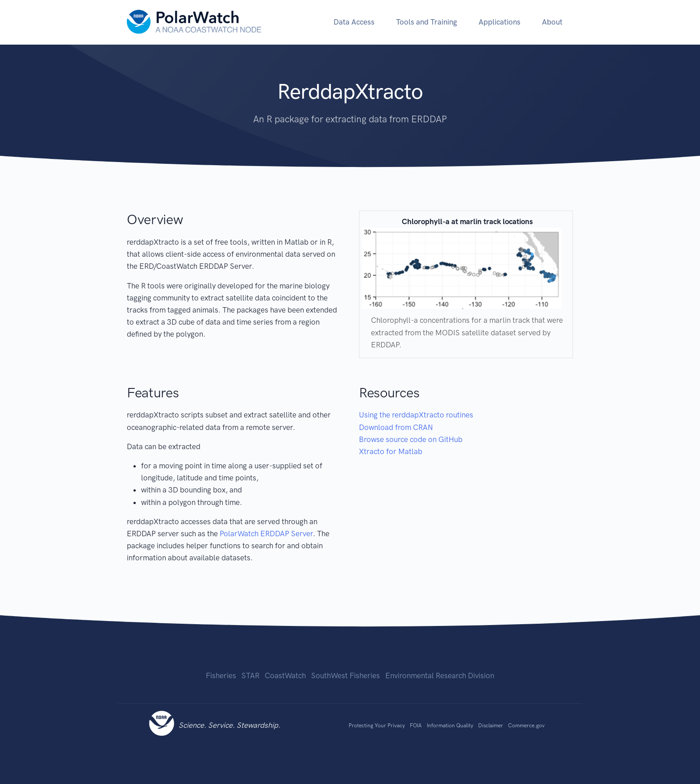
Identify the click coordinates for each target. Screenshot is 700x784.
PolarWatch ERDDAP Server (266, 534)
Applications (500, 22)
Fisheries (221, 676)
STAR (250, 676)
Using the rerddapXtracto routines (416, 415)
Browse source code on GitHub (411, 439)
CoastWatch (285, 676)
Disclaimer (491, 726)
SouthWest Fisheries (346, 676)
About (552, 22)
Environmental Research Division (440, 676)
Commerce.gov (526, 726)
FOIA (416, 726)
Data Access (354, 22)
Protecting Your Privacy (377, 726)
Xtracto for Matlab (391, 451)
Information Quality (450, 726)
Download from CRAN (396, 427)
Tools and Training (427, 22)
